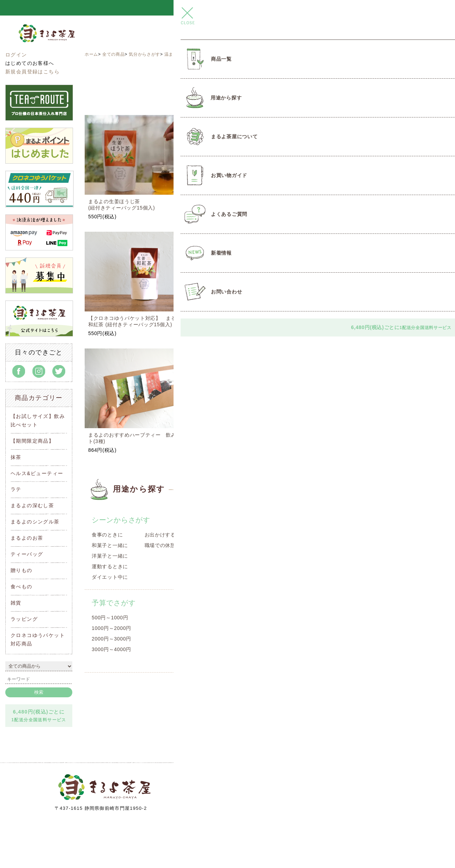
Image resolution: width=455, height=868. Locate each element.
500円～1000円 (110, 618)
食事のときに (107, 535)
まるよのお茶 (27, 538)
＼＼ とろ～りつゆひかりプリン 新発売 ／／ (227, 8)
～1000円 (223, 618)
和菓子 (219, 556)
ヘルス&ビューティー (37, 473)
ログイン (16, 55)
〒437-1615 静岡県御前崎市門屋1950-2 (101, 808)
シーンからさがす (121, 520)
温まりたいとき (180, 54)
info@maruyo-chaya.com (281, 812)
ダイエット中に (110, 577)
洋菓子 (219, 566)
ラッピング (24, 619)
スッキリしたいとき (355, 545)
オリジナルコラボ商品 (238, 545)
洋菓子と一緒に (110, 556)
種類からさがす (237, 520)
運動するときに (110, 566)
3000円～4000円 (111, 649)
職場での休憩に (163, 545)
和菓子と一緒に (110, 545)
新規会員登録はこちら (32, 72)
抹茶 (16, 457)
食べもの (22, 587)
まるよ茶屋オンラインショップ (63, 40)
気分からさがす (144, 54)
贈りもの (22, 570)
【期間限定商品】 (32, 441)
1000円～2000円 (111, 628)
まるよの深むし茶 (32, 505)
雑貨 (16, 603)
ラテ (16, 489)
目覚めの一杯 (347, 535)
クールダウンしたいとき (360, 577)
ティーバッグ (27, 554)
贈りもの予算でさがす (248, 603)
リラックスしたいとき (358, 556)
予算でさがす (114, 603)
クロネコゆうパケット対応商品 (383, 603)
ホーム (91, 54)
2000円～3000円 (111, 639)
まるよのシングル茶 (35, 522)
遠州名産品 (225, 535)
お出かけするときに (168, 535)
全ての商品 (114, 54)
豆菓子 (219, 577)
